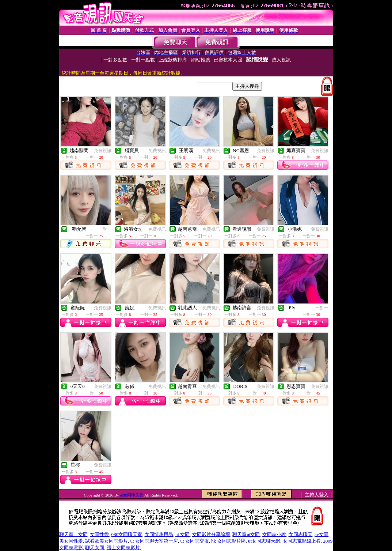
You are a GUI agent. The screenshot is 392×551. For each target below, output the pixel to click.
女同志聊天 (300, 534)
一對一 (105, 229)
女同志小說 (274, 534)
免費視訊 (103, 151)
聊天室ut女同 (246, 534)
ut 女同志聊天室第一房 (154, 541)
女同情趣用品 (159, 534)
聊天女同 (95, 548)
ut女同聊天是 (132, 495)
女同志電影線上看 (302, 541)
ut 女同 (182, 534)
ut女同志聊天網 (264, 541)
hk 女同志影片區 (228, 541)
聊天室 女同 (73, 534)
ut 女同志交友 (194, 541)
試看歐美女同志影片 (106, 541)
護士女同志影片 (123, 548)
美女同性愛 (71, 541)
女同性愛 (99, 534)
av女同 (321, 534)
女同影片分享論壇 (211, 534)
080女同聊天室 (127, 534)
